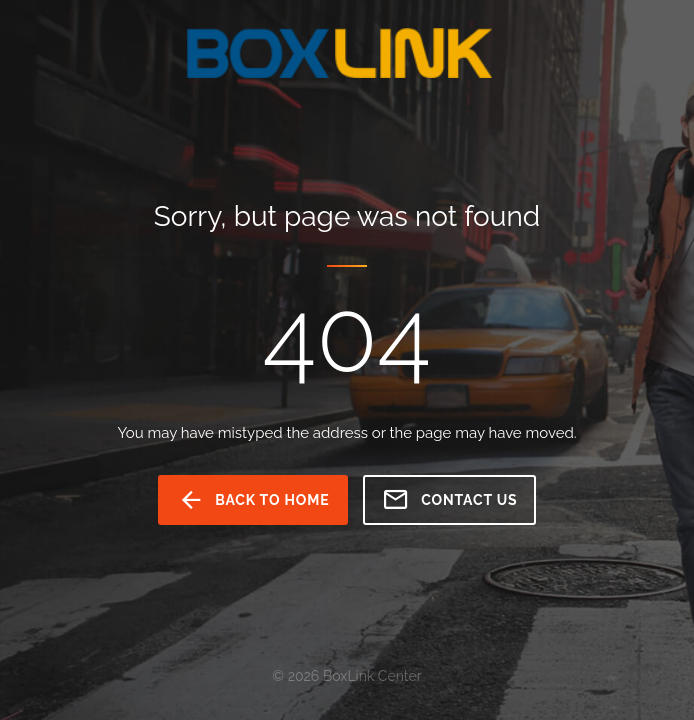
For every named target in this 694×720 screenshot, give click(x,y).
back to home (253, 500)
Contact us (449, 500)
